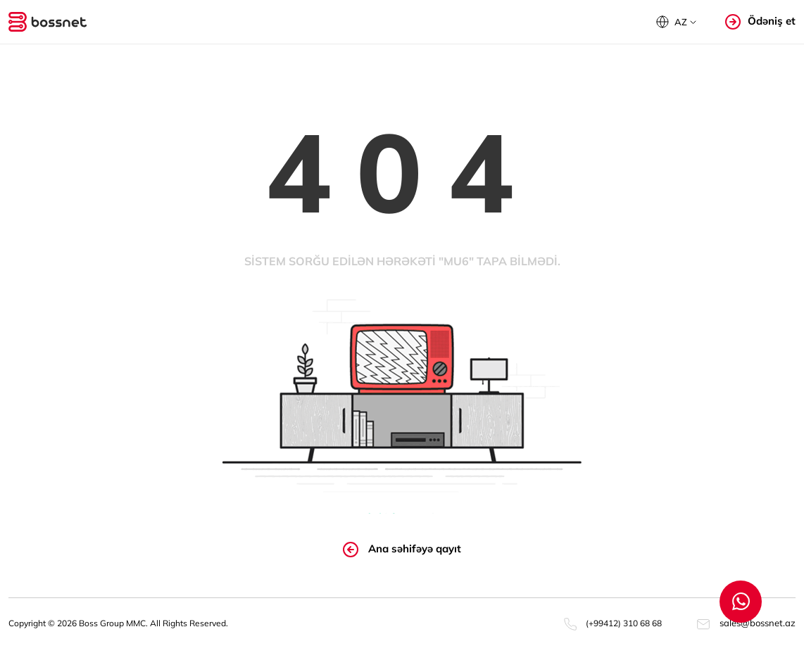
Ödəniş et (760, 21)
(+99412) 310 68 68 (613, 623)
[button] (676, 22)
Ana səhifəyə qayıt (402, 550)
